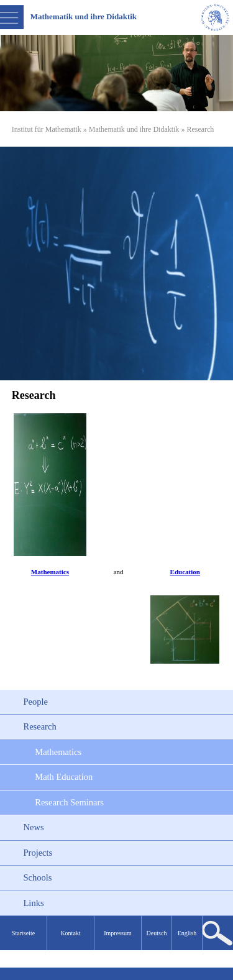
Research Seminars (69, 802)
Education (185, 572)
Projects (38, 853)
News (34, 827)
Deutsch (157, 933)
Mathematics (50, 572)
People (36, 702)
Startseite (23, 933)
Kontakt (70, 933)
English (187, 933)
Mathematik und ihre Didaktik (134, 129)
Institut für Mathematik (47, 129)
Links (34, 903)
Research (40, 726)
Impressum (117, 933)
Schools (38, 877)
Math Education (64, 777)
